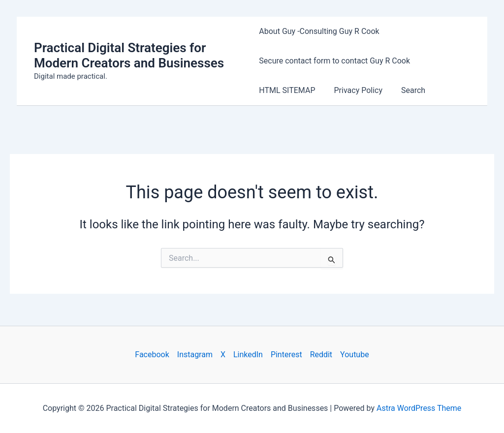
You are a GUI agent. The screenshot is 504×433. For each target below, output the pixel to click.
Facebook (152, 355)
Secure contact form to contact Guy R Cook (334, 61)
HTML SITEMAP (287, 90)
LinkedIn (248, 355)
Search (407, 90)
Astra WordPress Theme (419, 408)
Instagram (195, 355)
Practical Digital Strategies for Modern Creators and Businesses (129, 55)
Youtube (355, 355)
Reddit (321, 355)
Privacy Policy (356, 90)
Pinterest (286, 355)
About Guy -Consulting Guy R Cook (319, 31)
